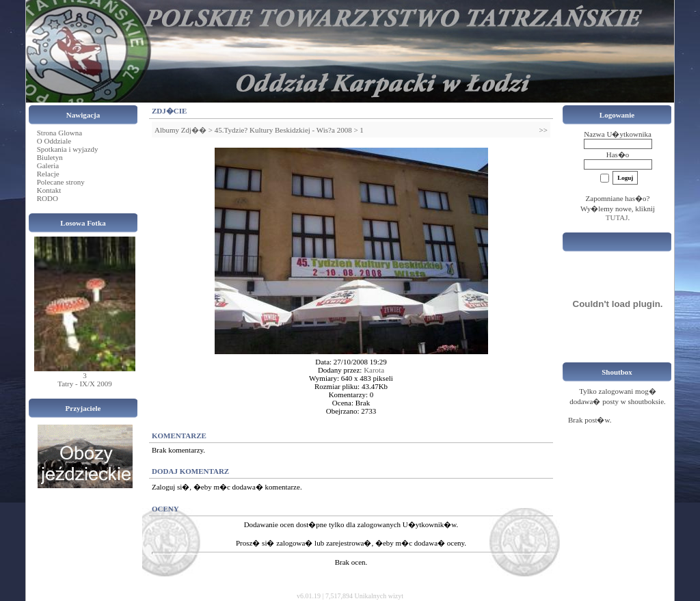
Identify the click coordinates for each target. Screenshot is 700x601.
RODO (48, 198)
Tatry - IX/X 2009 (85, 384)
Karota (374, 370)
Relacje (48, 174)
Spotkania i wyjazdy (68, 149)
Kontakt (49, 190)
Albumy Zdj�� (180, 130)
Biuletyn (50, 157)
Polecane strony (61, 182)
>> (543, 130)
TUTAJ (617, 217)
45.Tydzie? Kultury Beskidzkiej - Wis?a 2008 (283, 130)
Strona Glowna (59, 133)
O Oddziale (54, 141)
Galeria (48, 165)
